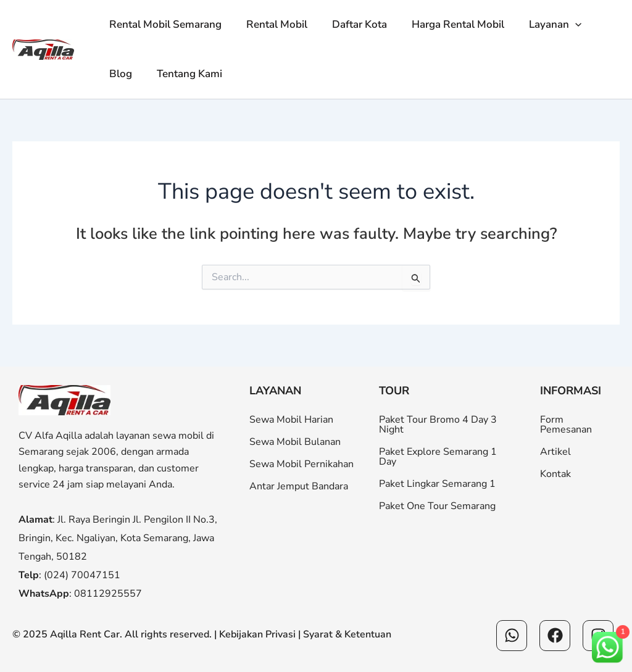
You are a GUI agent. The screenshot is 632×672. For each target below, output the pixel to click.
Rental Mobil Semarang (164, 24)
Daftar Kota (350, 24)
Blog (119, 74)
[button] (559, 25)
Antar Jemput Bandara (299, 486)
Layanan (538, 25)
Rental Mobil (271, 24)
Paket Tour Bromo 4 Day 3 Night (438, 425)
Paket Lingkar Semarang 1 (437, 484)
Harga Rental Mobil (445, 24)
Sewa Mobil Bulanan (295, 442)
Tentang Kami (184, 74)
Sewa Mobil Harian (291, 420)
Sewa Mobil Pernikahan (301, 464)
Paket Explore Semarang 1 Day (438, 457)
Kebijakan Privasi (257, 634)
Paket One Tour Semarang (437, 506)
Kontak (555, 474)
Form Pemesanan (566, 425)
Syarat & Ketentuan (347, 634)
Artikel (555, 452)
